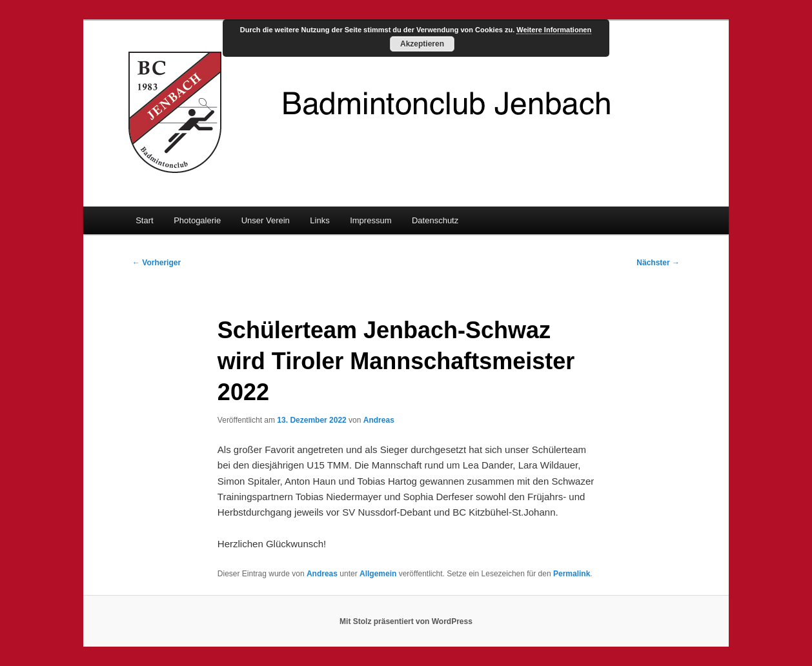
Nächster (658, 263)
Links (320, 220)
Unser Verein (266, 220)
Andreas (379, 420)
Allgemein (378, 574)
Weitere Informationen (554, 30)
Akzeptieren (422, 44)
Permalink (572, 574)
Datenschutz (435, 220)
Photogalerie (197, 220)
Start (144, 220)
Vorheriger (157, 263)
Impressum (370, 220)
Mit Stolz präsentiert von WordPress (406, 621)
